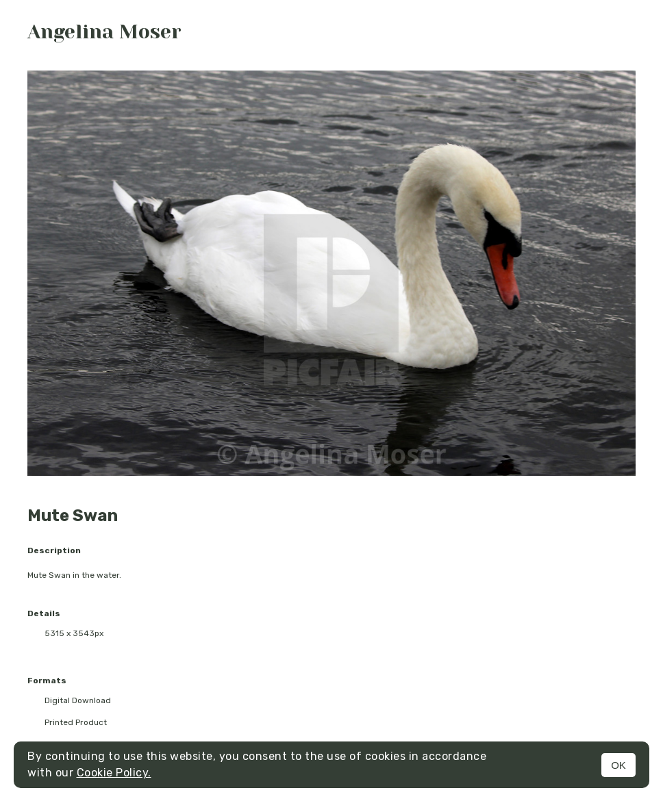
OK (618, 765)
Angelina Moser (104, 32)
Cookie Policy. (114, 773)
